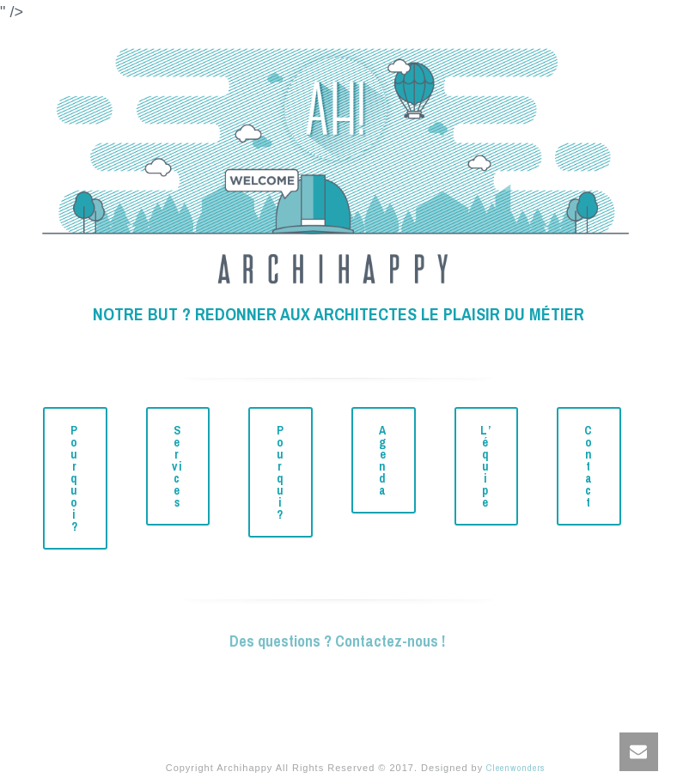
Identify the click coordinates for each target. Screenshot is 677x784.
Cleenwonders (516, 768)
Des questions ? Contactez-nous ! (339, 641)
